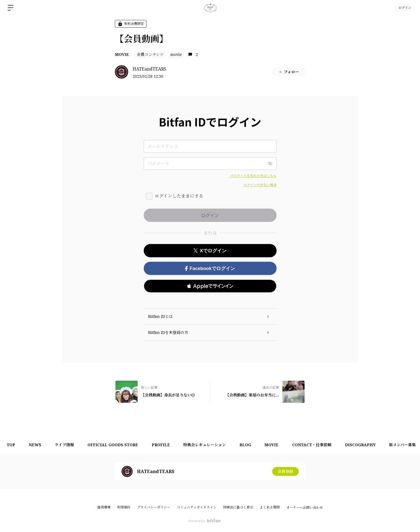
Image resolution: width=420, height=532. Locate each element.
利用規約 (124, 507)
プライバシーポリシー (154, 507)
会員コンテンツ (150, 54)
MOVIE (122, 54)
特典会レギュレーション (207, 445)
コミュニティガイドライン (197, 507)
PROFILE (163, 445)
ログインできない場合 (260, 185)
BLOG (248, 445)
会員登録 (285, 471)
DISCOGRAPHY (364, 445)
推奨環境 (104, 507)
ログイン (404, 8)
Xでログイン (210, 251)
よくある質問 (270, 507)
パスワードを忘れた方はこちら (253, 176)
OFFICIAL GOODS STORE (114, 445)
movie (176, 54)
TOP (11, 445)
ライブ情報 (65, 445)
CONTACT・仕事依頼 (315, 445)
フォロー (289, 72)
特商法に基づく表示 (238, 507)
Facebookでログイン (210, 268)
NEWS (36, 445)
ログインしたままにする (179, 196)
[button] (210, 286)
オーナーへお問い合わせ (305, 508)
